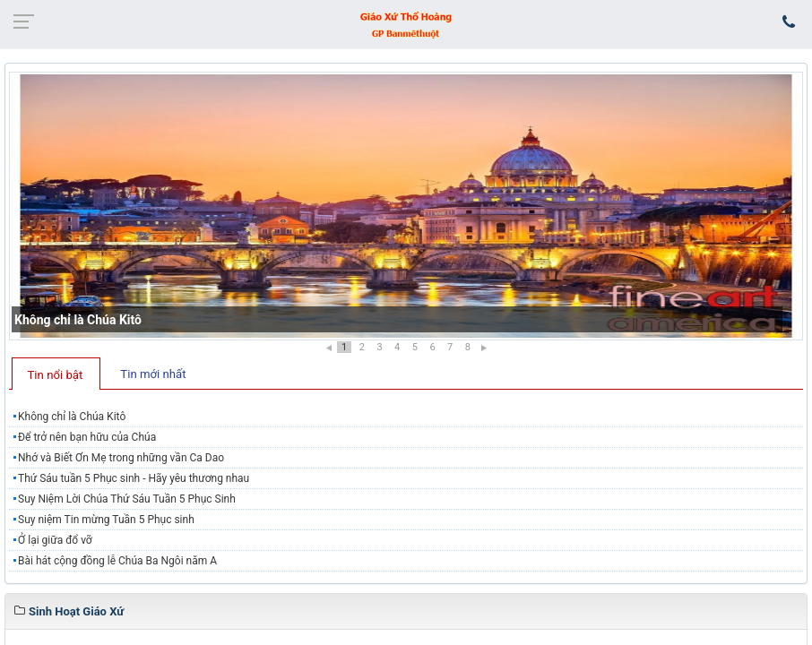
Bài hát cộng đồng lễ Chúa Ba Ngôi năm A (117, 561)
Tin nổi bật (56, 375)
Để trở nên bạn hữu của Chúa (87, 437)
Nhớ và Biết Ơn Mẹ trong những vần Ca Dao (121, 458)
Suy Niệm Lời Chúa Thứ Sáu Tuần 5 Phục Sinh (127, 499)
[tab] (56, 374)
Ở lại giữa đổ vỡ (55, 540)
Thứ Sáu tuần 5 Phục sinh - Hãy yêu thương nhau (134, 478)
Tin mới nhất (153, 374)
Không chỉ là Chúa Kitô (78, 320)
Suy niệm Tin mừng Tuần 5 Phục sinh (106, 520)
